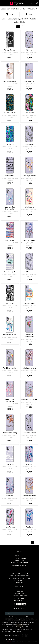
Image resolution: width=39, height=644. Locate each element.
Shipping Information (19, 596)
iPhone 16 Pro (19, 561)
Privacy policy (19, 598)
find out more (10, 640)
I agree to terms (11, 635)
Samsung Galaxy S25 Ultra (19, 563)
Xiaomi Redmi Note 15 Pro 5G (20, 578)
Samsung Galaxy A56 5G (19, 574)
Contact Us (19, 593)
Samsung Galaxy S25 (19, 565)
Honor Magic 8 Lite (19, 580)
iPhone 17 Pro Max (20, 558)
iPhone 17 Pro (19, 556)
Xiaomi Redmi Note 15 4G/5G (19, 576)
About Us (20, 591)
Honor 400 (19, 583)
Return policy (19, 600)
